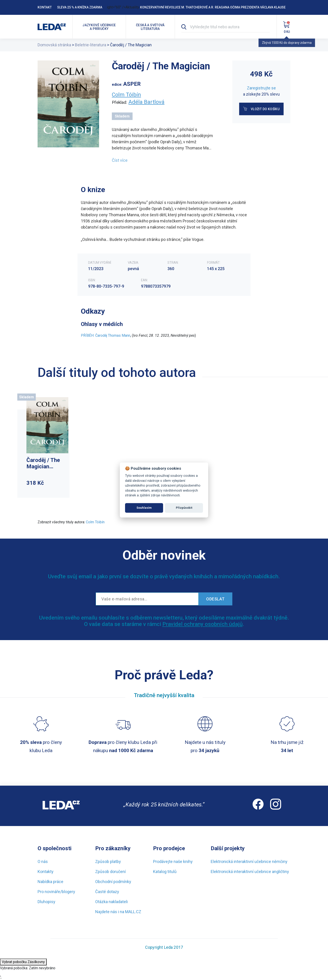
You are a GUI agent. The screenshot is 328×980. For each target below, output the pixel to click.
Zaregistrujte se (261, 88)
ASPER (132, 84)
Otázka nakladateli (111, 902)
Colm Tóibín (126, 95)
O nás (43, 861)
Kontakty (46, 872)
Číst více (120, 160)
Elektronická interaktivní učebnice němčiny (249, 861)
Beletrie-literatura (91, 45)
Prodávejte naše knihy (173, 861)
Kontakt (45, 7)
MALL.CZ (133, 912)
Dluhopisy (46, 902)
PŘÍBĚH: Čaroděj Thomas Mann (106, 335)
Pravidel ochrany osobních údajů (202, 624)
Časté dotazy (107, 892)
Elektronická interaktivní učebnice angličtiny (250, 872)
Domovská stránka (54, 45)
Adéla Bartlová (146, 102)
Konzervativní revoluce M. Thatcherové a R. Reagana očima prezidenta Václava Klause (213, 7)
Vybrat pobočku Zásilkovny (23, 962)
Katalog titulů (165, 872)
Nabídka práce (50, 882)
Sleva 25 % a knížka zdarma (80, 7)
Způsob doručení (110, 872)
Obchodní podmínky (113, 882)
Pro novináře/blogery (56, 892)
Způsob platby (108, 861)
